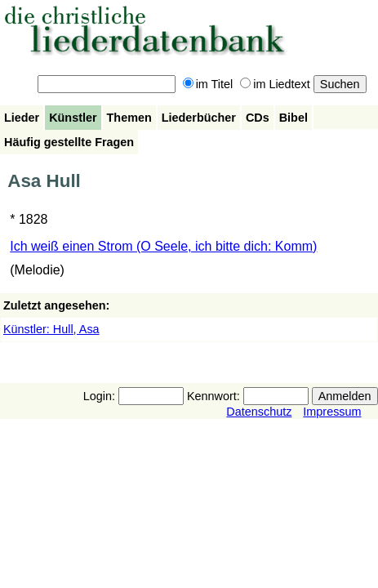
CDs (258, 118)
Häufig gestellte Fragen (69, 142)
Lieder (22, 118)
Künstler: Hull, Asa (51, 329)
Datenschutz (259, 412)
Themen (129, 118)
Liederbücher (199, 118)
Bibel (294, 118)
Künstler (73, 118)
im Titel (208, 84)
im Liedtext (275, 84)
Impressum (332, 412)
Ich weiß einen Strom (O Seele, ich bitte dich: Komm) (163, 246)
